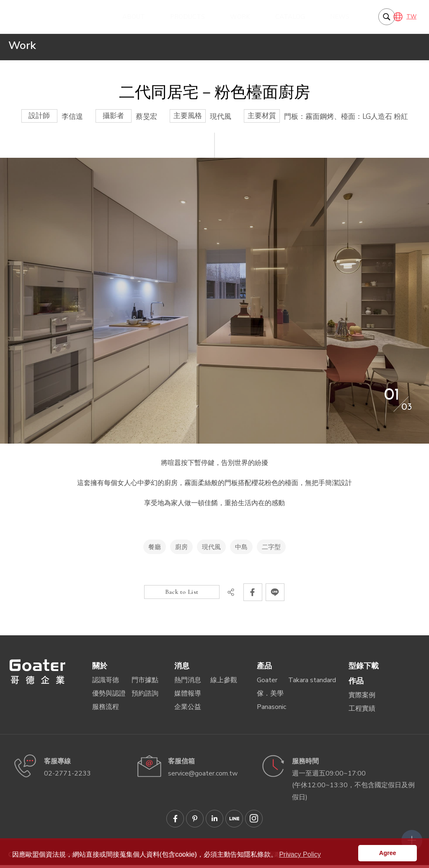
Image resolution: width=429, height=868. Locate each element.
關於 (100, 669)
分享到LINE (275, 595)
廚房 (181, 550)
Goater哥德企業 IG (254, 822)
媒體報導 (188, 696)
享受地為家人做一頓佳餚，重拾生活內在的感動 (52, 17)
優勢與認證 (109, 696)
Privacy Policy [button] (300, 854)
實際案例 (362, 698)
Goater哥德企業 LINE (234, 822)
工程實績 (362, 711)
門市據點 (145, 683)
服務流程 (106, 710)
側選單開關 (406, 814)
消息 (182, 669)
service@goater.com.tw (203, 776)
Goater (267, 683)
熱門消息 (188, 683)
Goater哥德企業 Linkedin (214, 822)
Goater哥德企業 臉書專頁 (175, 822)
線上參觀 (224, 683)
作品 (356, 684)
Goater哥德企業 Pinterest (195, 822)
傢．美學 (270, 696)
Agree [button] (388, 853)
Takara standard (312, 683)
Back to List (182, 595)
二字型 (271, 550)
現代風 (211, 550)
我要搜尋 (377, 17)
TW (411, 17)
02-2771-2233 (67, 776)
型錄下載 (364, 669)
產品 (264, 669)
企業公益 (188, 710)
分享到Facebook (253, 595)
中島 (241, 550)
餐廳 (155, 550)
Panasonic (271, 710)
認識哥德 (106, 683)
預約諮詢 (145, 696)
